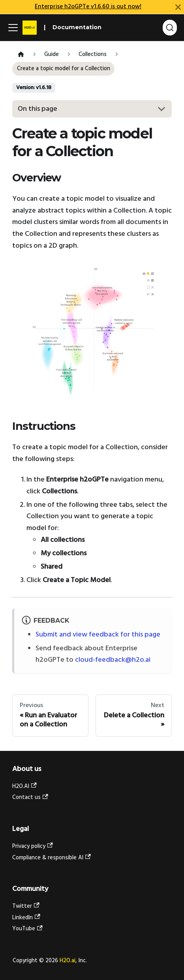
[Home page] (21, 55)
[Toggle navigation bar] (13, 28)
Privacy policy (33, 847)
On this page (38, 109)
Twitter (26, 906)
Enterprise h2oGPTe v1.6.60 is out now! (88, 7)
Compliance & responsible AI (52, 858)
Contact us (30, 798)
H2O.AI (24, 787)
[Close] (178, 7)
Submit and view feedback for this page (98, 635)
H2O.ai (68, 961)
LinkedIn (26, 918)
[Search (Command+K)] (170, 28)
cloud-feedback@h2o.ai (113, 660)
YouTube (27, 929)
